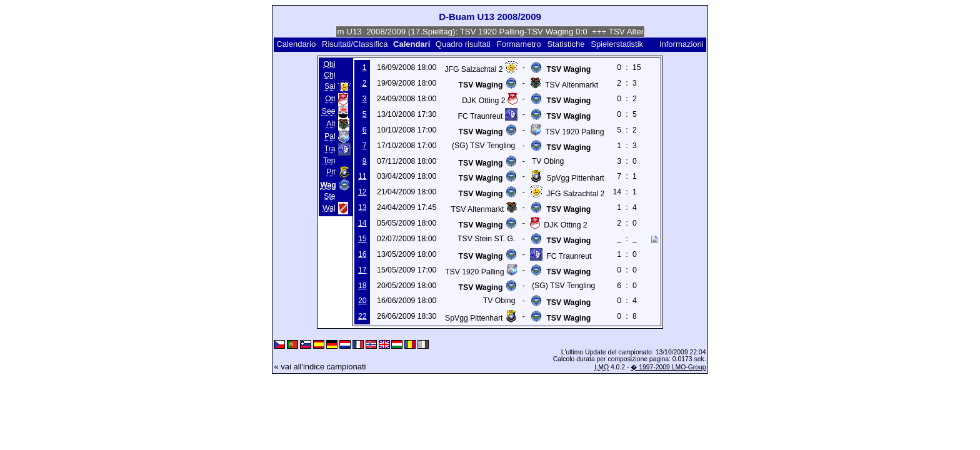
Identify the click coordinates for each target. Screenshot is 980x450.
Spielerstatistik (618, 44)
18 (362, 286)
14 (362, 223)
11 (362, 176)
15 (362, 239)
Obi (330, 64)
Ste (329, 196)
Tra (330, 149)
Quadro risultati (463, 44)
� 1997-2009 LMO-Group (668, 367)
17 (362, 270)
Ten (329, 161)
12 (362, 192)
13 (362, 207)
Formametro (519, 44)
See (329, 112)
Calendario (296, 44)
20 (362, 301)
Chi (329, 75)
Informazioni (682, 44)
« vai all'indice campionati (320, 367)
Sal (330, 87)
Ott (330, 99)
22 (362, 316)
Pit (331, 172)
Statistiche (566, 44)
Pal (330, 137)
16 (362, 254)
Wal (329, 208)
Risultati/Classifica (355, 44)
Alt (331, 124)
